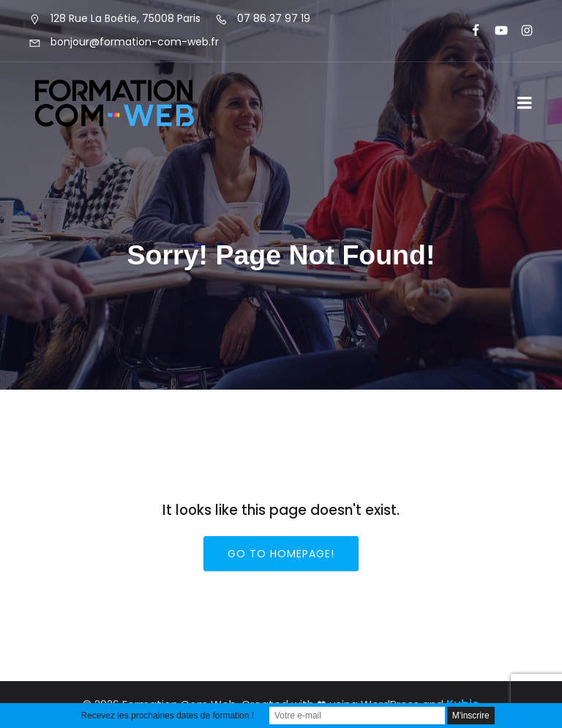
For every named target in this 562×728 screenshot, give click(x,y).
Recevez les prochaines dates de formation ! (167, 716)
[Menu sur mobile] (525, 103)
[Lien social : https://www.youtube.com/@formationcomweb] (495, 31)
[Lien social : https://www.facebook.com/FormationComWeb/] (469, 31)
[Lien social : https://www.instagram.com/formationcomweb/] (521, 31)
